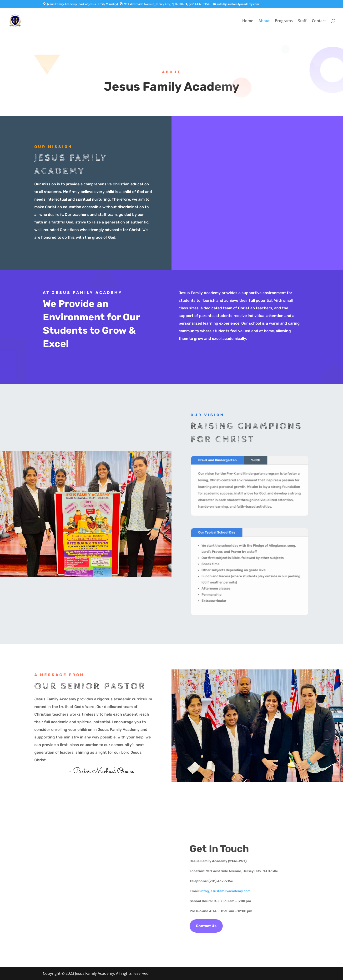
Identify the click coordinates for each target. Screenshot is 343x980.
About (264, 21)
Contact (319, 21)
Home (248, 21)
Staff (302, 21)
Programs (284, 21)
